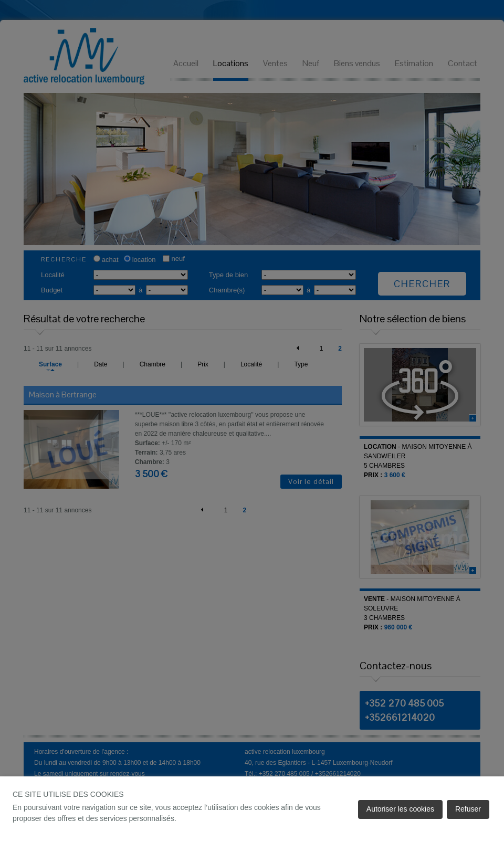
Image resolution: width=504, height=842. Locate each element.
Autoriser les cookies (400, 809)
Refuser (468, 809)
